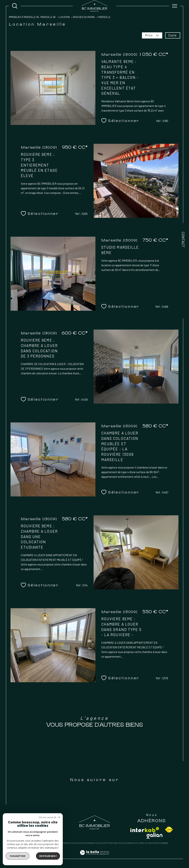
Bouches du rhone (84, 17)
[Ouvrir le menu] (175, 6)
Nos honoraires (86, 843)
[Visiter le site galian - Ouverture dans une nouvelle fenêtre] (154, 836)
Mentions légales (117, 843)
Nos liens (139, 843)
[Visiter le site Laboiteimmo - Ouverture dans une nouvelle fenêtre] (94, 857)
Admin (130, 843)
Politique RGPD (152, 843)
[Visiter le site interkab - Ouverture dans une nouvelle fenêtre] (145, 830)
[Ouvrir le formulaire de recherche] (15, 6)
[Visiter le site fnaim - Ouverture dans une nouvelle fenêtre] (169, 830)
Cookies (164, 843)
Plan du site (101, 843)
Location (65, 17)
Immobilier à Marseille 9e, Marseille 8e (32, 17)
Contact (183, 240)
